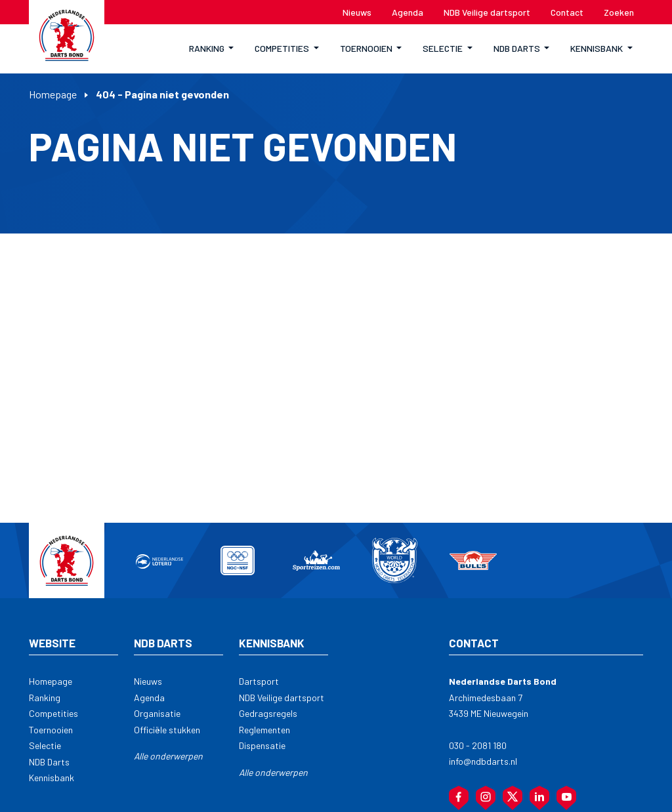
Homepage (53, 94)
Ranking (45, 698)
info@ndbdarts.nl (483, 761)
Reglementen (264, 730)
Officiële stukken (167, 730)
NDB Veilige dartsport (282, 698)
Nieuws (148, 681)
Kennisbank (52, 778)
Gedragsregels (268, 713)
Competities (53, 713)
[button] (212, 49)
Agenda (149, 698)
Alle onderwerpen (168, 756)
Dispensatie (262, 745)
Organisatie (157, 713)
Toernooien (51, 730)
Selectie (45, 745)
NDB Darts (49, 762)
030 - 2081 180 (478, 745)
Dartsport (259, 681)
